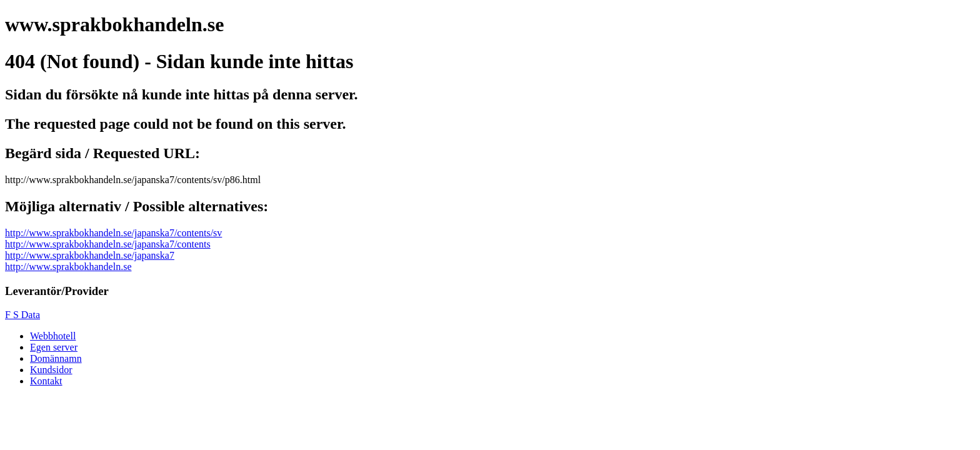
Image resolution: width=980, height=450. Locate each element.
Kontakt (46, 381)
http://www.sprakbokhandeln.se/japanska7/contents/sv (113, 233)
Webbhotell (53, 336)
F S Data (22, 315)
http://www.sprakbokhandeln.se (68, 267)
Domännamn (56, 358)
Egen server (54, 347)
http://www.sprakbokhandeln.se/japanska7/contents (108, 244)
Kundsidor (51, 370)
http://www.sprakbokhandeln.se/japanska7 (90, 255)
